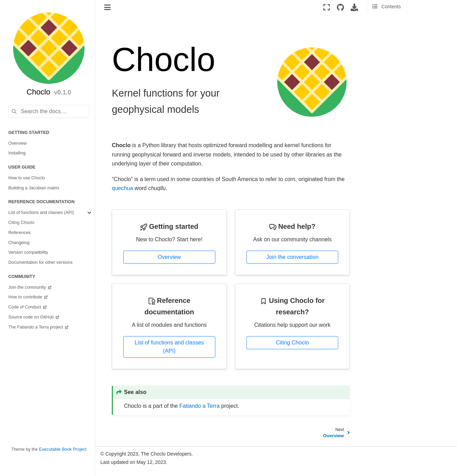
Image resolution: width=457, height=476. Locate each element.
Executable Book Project (63, 449)
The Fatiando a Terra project (36, 327)
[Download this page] (354, 7)
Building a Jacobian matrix (34, 188)
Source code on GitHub (32, 317)
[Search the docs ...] (49, 111)
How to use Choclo (27, 178)
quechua (122, 188)
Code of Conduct (25, 307)
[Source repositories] (340, 7)
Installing (17, 153)
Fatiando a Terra (199, 406)
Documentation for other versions (41, 262)
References (19, 233)
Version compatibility (28, 252)
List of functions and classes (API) (41, 213)
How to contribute (26, 297)
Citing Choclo (21, 223)
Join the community (28, 287)
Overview (17, 143)
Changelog (19, 243)
